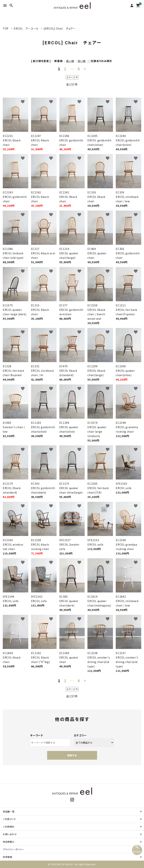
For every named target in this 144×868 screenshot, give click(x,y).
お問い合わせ (10, 834)
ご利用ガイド (9, 819)
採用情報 (7, 857)
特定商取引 (9, 842)
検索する (72, 755)
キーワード (37, 735)
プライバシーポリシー (14, 849)
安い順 (82, 61)
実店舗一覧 (9, 811)
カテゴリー (80, 735)
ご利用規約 (9, 827)
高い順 (70, 61)
